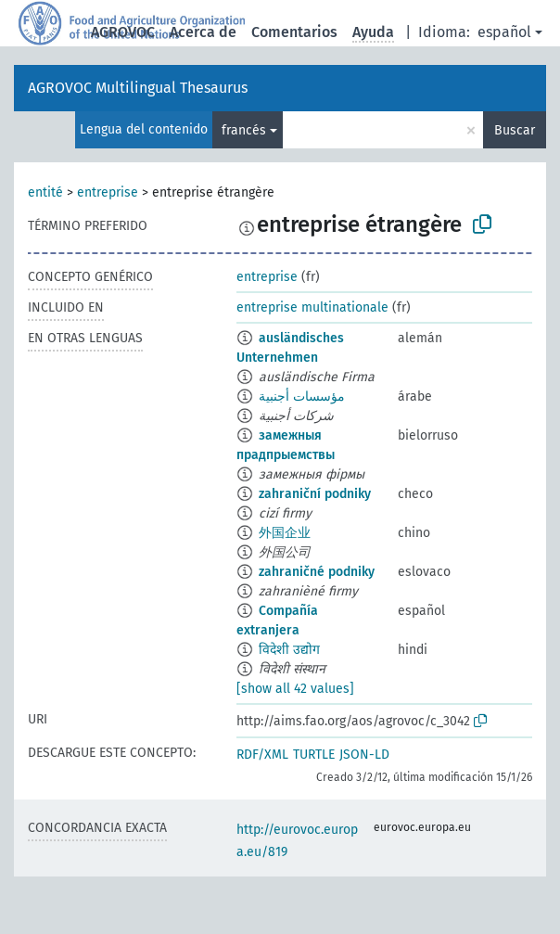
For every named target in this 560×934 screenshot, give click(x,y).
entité (45, 192)
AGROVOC (123, 32)
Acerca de (203, 32)
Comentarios (294, 32)
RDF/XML (262, 755)
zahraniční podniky (315, 494)
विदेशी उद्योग (289, 650)
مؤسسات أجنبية (302, 397)
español (504, 32)
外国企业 (285, 533)
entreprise (108, 192)
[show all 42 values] (295, 689)
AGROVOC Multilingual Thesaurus (138, 88)
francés (244, 130)
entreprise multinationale (312, 307)
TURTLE (314, 755)
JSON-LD (364, 755)
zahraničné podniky (317, 572)
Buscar (515, 130)
